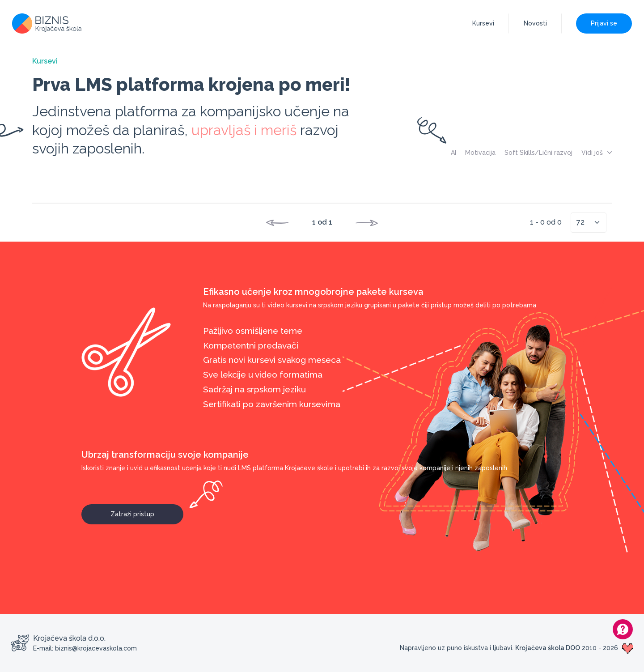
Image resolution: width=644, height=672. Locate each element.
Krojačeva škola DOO (548, 648)
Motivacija (480, 153)
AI (453, 153)
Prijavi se (604, 23)
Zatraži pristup (147, 511)
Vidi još (597, 153)
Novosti (535, 23)
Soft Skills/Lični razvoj (538, 153)
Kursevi (483, 23)
